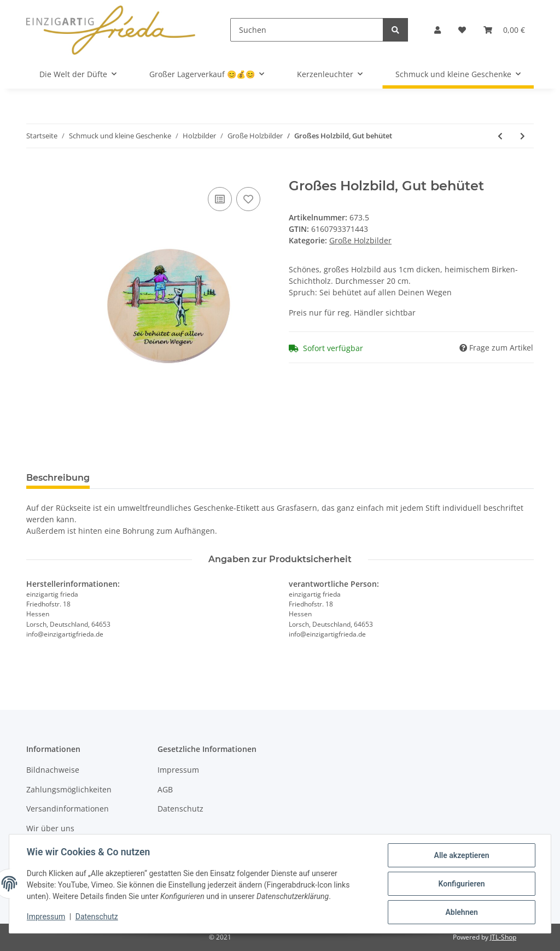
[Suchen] (307, 30)
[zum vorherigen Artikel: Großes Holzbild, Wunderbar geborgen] (500, 136)
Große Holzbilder (360, 240)
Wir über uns (50, 828)
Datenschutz (180, 809)
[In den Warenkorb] (35, 172)
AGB (165, 789)
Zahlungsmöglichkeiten (69, 789)
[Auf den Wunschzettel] (248, 199)
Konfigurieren (461, 884)
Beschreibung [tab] (58, 478)
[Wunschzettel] (462, 30)
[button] (437, 30)
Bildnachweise (53, 770)
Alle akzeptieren (461, 855)
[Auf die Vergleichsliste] (220, 199)
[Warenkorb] (504, 30)
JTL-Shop (503, 937)
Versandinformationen (68, 809)
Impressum (178, 770)
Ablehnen (461, 912)
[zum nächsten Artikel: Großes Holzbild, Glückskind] (523, 136)
